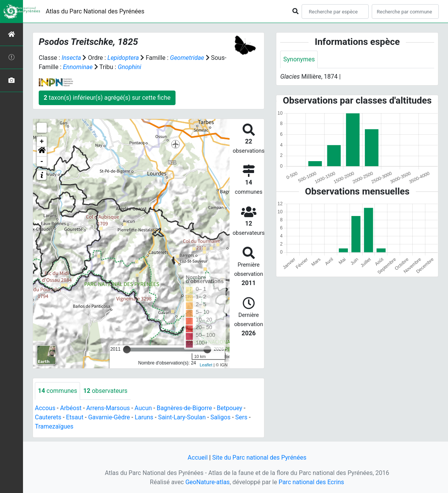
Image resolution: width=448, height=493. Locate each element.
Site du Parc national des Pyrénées (259, 458)
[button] (42, 152)
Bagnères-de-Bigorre (185, 408)
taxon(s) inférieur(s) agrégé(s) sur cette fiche (107, 98)
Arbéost (71, 408)
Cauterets (48, 417)
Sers (241, 417)
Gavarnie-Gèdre (109, 417)
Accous (45, 408)
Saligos (220, 417)
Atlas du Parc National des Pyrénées (95, 11)
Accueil (198, 458)
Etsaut (75, 417)
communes (57, 391)
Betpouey (230, 408)
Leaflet (206, 365)
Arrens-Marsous (108, 408)
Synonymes (299, 59)
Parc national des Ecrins (311, 482)
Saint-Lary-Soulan (182, 417)
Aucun (143, 408)
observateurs (105, 391)
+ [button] (42, 142)
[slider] (127, 350)
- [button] (42, 162)
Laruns (144, 417)
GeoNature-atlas (208, 482)
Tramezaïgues (54, 426)
